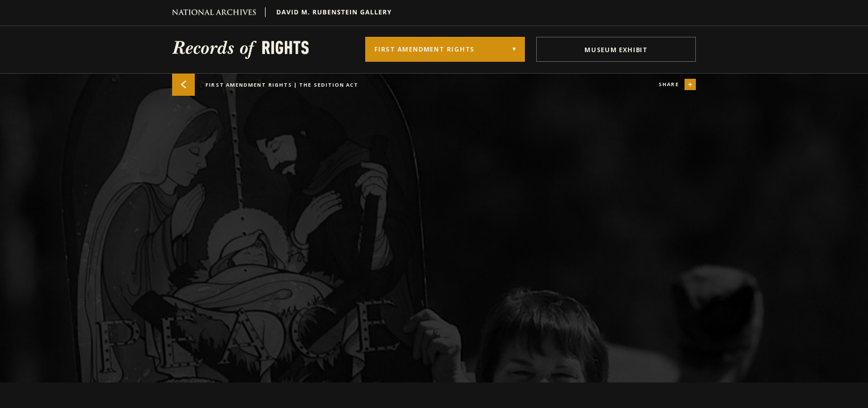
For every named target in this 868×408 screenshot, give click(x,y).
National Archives (219, 12)
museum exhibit (616, 50)
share (677, 84)
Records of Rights (240, 49)
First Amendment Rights (266, 84)
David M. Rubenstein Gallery (330, 12)
